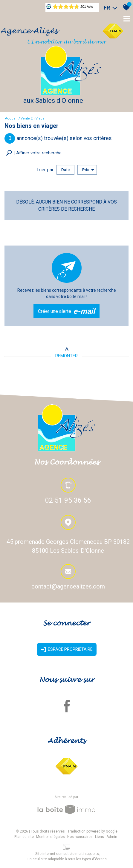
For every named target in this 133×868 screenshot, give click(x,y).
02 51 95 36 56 (68, 501)
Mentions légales (51, 837)
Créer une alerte (67, 311)
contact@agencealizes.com (68, 587)
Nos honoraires (80, 837)
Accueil (11, 118)
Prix (88, 170)
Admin (112, 837)
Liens (100, 837)
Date (65, 170)
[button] (34, 153)
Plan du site (24, 837)
